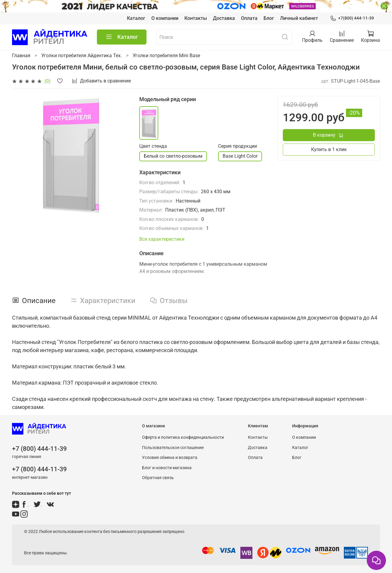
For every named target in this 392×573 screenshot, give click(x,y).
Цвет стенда (153, 146)
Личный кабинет (299, 18)
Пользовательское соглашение (173, 448)
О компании (165, 18)
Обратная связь (158, 478)
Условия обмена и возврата (170, 458)
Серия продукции (238, 146)
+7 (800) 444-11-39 (39, 449)
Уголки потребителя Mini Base (166, 56)
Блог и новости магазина (167, 468)
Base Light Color (240, 156)
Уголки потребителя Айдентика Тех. (82, 56)
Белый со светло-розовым (173, 156)
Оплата (249, 18)
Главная (21, 56)
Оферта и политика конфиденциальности (183, 437)
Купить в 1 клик (329, 149)
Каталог (136, 18)
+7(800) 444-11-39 (352, 18)
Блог (269, 18)
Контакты (196, 18)
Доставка (224, 18)
